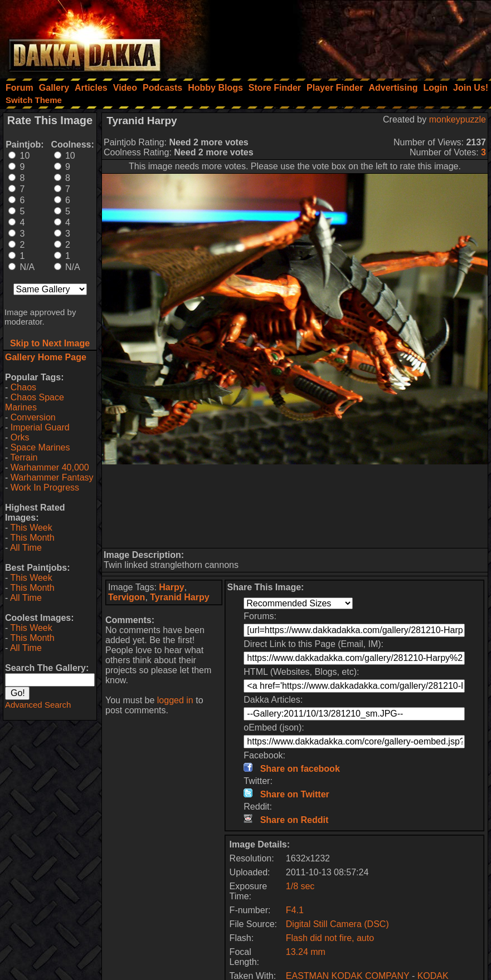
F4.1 (295, 910)
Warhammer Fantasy (52, 477)
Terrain (24, 457)
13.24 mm (306, 952)
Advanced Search (38, 705)
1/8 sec (300, 886)
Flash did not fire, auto (330, 938)
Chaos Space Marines (35, 402)
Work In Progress (45, 487)
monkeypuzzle (458, 119)
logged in (175, 700)
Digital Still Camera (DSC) (337, 924)
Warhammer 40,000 (50, 467)
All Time (26, 548)
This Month (32, 538)
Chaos (23, 387)
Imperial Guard (40, 427)
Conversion (33, 417)
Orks (20, 437)
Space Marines (40, 447)
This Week (31, 528)
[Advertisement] (341, 36)
